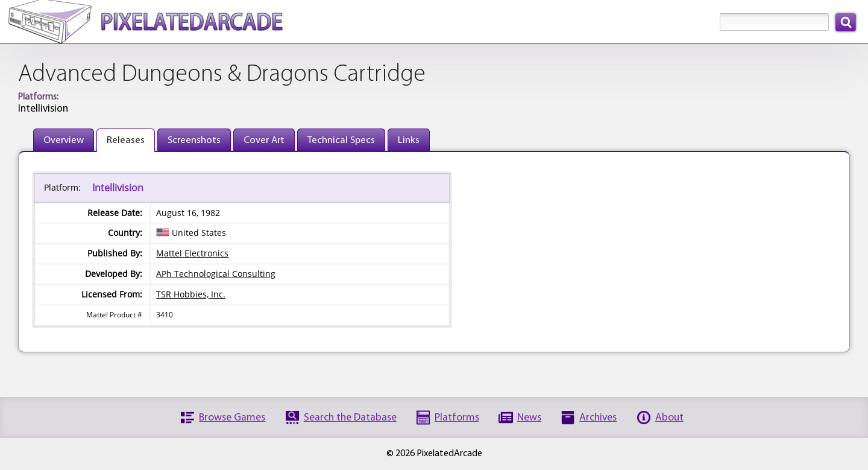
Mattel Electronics (192, 253)
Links (409, 140)
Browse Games (232, 418)
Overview (64, 140)
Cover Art (264, 140)
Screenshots (194, 140)
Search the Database (350, 418)
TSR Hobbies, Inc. (191, 294)
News (529, 418)
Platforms (457, 418)
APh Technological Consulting (216, 274)
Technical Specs (341, 140)
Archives (598, 418)
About (669, 418)
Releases (126, 140)
